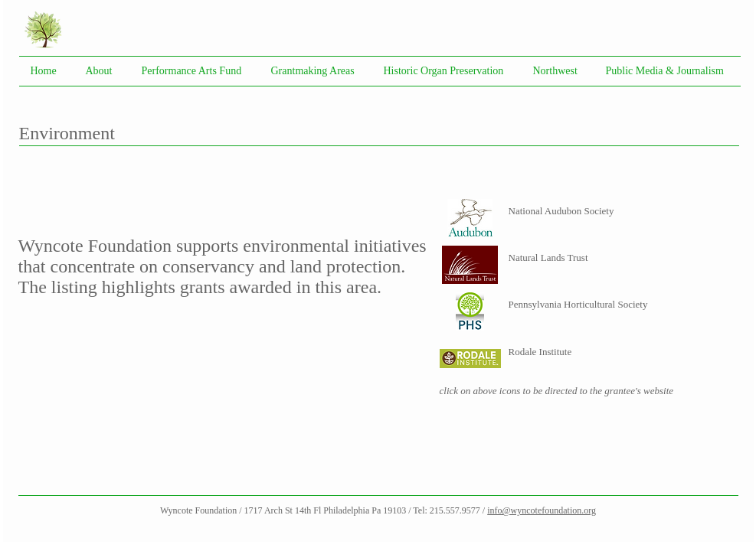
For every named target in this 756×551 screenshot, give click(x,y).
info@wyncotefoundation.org (542, 510)
